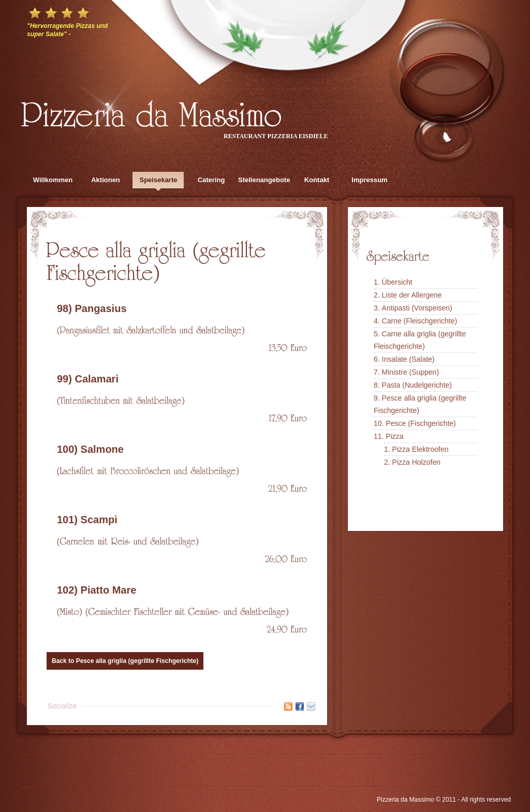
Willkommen (53, 180)
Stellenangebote (264, 180)
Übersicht (397, 282)
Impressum (369, 180)
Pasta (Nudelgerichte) (417, 385)
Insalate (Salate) (408, 359)
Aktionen (106, 180)
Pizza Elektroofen (421, 449)
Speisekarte (159, 180)
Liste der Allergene (412, 295)
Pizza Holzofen (416, 462)
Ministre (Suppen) (411, 372)
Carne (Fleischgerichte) (420, 321)
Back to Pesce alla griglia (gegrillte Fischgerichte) (125, 661)
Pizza (394, 436)
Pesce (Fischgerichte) (421, 423)
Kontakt (317, 180)
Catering (211, 180)
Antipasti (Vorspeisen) (417, 308)
